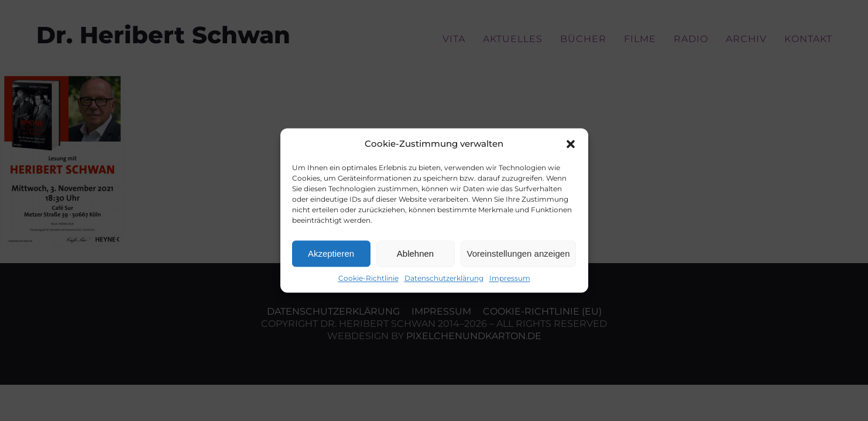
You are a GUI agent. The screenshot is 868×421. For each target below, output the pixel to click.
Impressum (510, 278)
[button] (571, 144)
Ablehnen (415, 253)
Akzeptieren (331, 253)
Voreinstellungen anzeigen (519, 253)
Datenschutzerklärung (444, 278)
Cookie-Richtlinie (368, 278)
